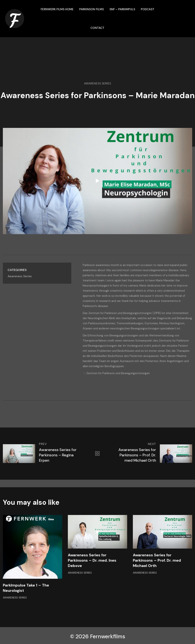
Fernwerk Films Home (57, 9)
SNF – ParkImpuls (122, 9)
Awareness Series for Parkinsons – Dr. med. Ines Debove (92, 560)
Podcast (148, 9)
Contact (97, 28)
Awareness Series (97, 83)
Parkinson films (92, 9)
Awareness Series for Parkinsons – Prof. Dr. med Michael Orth (157, 560)
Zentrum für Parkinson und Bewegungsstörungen (118, 373)
